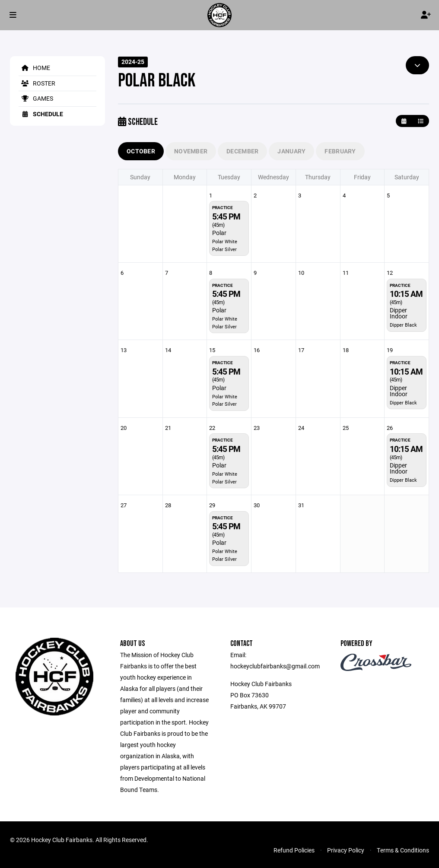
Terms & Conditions (403, 850)
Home (34, 68)
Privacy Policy (346, 850)
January (291, 151)
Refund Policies (294, 850)
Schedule (41, 114)
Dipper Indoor (399, 313)
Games (36, 98)
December (242, 151)
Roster (37, 83)
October (141, 151)
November (191, 151)
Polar (219, 233)
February (340, 151)
